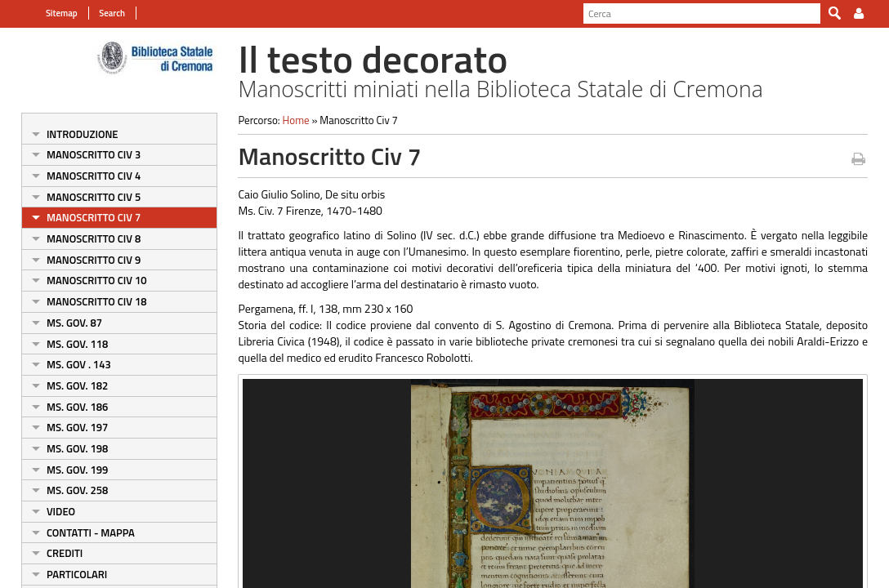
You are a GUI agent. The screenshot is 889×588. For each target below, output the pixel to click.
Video (52, 511)
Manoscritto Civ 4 (85, 176)
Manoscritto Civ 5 (85, 197)
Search (102, 13)
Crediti (56, 553)
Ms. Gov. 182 (68, 385)
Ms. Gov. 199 (68, 470)
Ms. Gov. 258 (68, 490)
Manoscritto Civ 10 (88, 280)
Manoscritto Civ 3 (85, 154)
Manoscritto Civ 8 (85, 238)
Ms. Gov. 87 (65, 323)
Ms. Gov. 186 (68, 407)
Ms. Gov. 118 (68, 344)
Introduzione (74, 134)
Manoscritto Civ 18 (88, 301)
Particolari (68, 574)
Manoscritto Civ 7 (85, 217)
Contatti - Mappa (82, 532)
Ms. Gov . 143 (70, 364)
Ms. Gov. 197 (68, 427)
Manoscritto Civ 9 (85, 260)
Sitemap (53, 13)
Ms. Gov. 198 (68, 448)
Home (291, 120)
